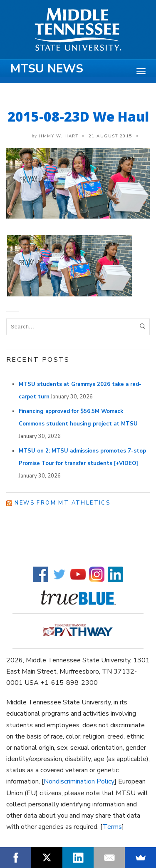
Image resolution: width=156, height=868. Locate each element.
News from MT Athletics (62, 503)
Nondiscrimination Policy (79, 781)
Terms (112, 827)
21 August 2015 (110, 136)
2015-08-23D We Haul (78, 116)
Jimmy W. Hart (59, 136)
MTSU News (47, 69)
